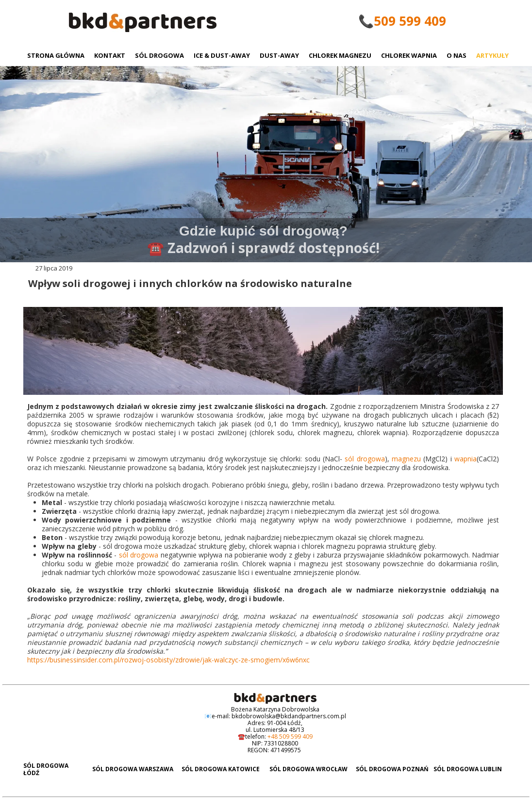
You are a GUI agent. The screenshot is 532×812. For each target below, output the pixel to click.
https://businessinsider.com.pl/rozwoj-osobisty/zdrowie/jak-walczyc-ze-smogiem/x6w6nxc (168, 660)
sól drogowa (365, 459)
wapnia (465, 459)
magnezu (407, 459)
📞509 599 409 (402, 21)
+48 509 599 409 (290, 736)
